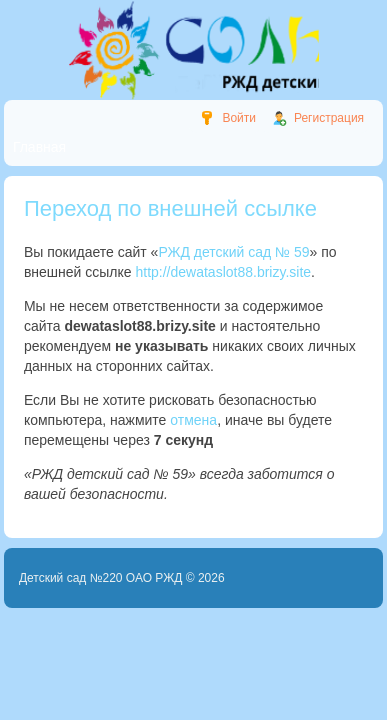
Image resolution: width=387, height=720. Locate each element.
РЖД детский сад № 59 (233, 252)
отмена (193, 420)
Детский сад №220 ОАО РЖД (101, 578)
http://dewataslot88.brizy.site (223, 272)
